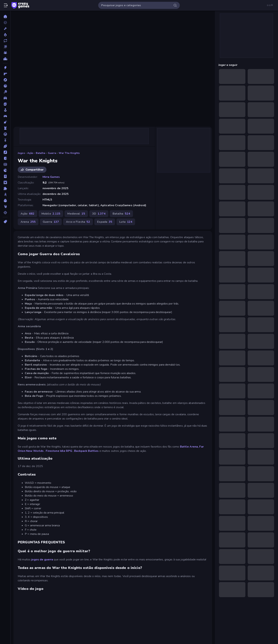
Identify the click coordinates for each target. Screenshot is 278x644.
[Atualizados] (5, 41)
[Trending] (5, 35)
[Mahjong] (5, 176)
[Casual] (5, 110)
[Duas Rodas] (5, 140)
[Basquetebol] (5, 86)
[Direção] (5, 134)
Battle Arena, (189, 447)
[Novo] (5, 29)
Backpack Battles (86, 451)
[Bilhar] (5, 92)
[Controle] (5, 116)
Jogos (21, 153)
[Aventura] (5, 80)
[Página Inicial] (5, 17)
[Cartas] (5, 104)
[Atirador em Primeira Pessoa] (5, 74)
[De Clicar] (5, 122)
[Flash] (5, 152)
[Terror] (5, 201)
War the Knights (69, 153)
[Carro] (5, 98)
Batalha (41, 153)
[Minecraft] (5, 182)
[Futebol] (5, 164)
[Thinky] (5, 207)
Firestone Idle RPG (59, 451)
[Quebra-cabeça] (5, 188)
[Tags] (5, 222)
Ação (30, 153)
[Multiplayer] (5, 53)
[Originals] (5, 47)
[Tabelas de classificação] (5, 59)
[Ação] (5, 68)
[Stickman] (5, 194)
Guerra (52, 153)
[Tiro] (5, 213)
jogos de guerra (42, 560)
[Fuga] (5, 158)
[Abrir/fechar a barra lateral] (6, 5)
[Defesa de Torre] (5, 128)
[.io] (5, 170)
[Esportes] (5, 146)
